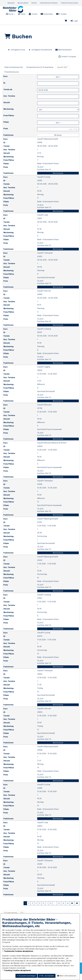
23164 (40, 604)
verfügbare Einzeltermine (40, 56)
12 (59, 909)
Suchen (58, 141)
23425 (40, 262)
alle (58, 83)
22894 (40, 832)
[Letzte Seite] (77, 909)
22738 (40, 414)
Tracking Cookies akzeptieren (17, 970)
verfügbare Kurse (16, 56)
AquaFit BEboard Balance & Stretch (52, 449)
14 (68, 909)
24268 (40, 794)
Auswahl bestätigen (26, 976)
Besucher (11, 3)
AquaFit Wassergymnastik (48, 145)
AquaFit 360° (62, 73)
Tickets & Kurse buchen (69, 3)
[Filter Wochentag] (58, 116)
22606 (40, 452)
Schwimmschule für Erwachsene (40, 73)
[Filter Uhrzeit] (58, 109)
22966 (40, 300)
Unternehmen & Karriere (49, 3)
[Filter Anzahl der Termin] (58, 103)
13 (63, 909)
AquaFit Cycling (44, 183)
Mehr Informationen (67, 976)
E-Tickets (61, 17)
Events (33, 17)
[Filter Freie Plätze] (58, 122)
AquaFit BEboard (44, 411)
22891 (40, 225)
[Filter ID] (58, 90)
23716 (40, 528)
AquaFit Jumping (44, 335)
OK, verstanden (46, 976)
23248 (40, 490)
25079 (40, 642)
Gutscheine (47, 17)
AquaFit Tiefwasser (45, 259)
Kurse (10, 17)
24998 (40, 756)
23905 (40, 680)
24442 (40, 566)
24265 (40, 186)
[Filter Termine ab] (58, 96)
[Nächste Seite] (72, 909)
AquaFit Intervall (44, 297)
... (55, 909)
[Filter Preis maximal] (58, 135)
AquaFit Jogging (44, 373)
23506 (40, 376)
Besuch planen (23, 3)
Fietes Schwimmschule (14, 73)
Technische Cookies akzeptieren (19, 951)
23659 (40, 718)
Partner (34, 3)
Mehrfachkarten (63, 56)
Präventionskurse (12, 78)
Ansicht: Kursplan (67, 63)
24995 (40, 149)
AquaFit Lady (43, 221)
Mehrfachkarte (58, 179)
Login (74, 24)
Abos (22, 17)
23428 (40, 870)
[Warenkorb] (66, 24)
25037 (40, 338)
